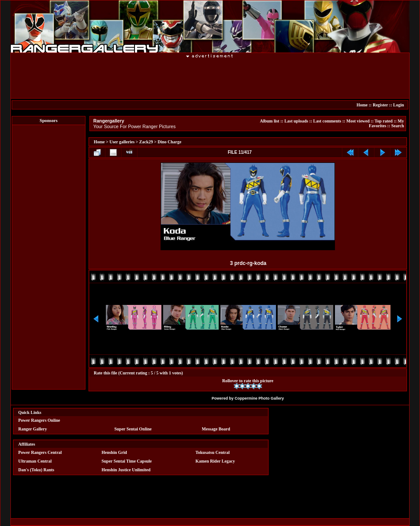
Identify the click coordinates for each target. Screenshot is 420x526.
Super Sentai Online (133, 429)
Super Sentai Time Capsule (127, 461)
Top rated (384, 121)
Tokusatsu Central (213, 452)
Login (399, 105)
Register (380, 105)
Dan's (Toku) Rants (36, 470)
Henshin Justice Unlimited (126, 470)
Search (398, 126)
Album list (270, 121)
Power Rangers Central (40, 452)
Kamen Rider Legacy (215, 461)
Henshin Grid (114, 452)
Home (362, 105)
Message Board (216, 429)
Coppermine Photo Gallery (259, 398)
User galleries (122, 142)
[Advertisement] (210, 78)
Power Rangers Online (39, 420)
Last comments (327, 121)
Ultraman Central (35, 461)
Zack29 (146, 142)
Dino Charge (169, 142)
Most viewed (358, 121)
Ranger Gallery (33, 429)
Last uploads (296, 121)
